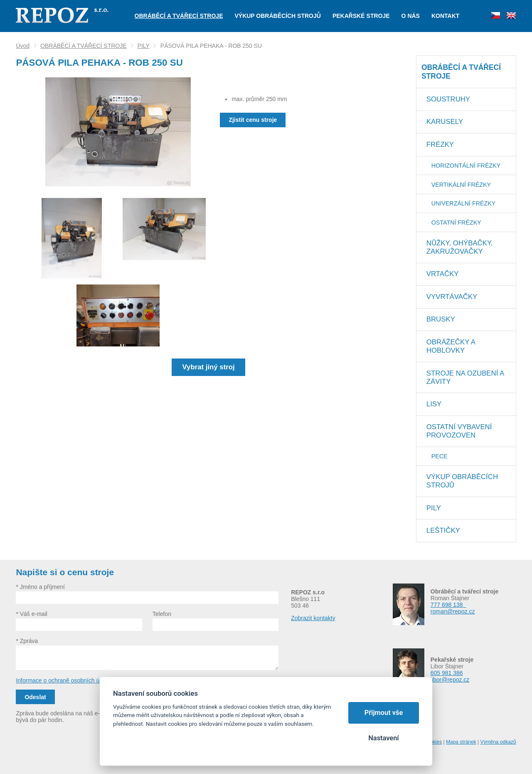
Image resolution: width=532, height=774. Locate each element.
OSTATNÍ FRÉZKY (456, 223)
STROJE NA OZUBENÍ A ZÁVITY (465, 377)
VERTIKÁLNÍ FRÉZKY (461, 185)
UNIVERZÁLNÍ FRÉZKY (464, 203)
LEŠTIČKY (443, 530)
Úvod (23, 46)
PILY (144, 46)
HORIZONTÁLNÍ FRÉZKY (466, 166)
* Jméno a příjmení (40, 587)
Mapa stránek (461, 742)
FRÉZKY (440, 145)
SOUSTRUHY (448, 99)
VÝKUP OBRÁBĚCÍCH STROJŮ (462, 481)
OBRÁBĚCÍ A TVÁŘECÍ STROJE (83, 46)
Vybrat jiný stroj (209, 367)
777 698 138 (448, 605)
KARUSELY (445, 122)
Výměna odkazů (498, 742)
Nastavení (383, 738)
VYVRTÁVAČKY (452, 297)
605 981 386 (447, 673)
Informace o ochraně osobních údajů (63, 680)
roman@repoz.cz (453, 611)
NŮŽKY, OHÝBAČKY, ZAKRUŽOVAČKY (460, 247)
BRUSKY (441, 319)
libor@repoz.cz (450, 680)
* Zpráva (27, 641)
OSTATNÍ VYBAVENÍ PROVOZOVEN (459, 431)
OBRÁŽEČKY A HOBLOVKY (451, 346)
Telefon (162, 614)
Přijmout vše (384, 713)
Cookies (433, 742)
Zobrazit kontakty (313, 618)
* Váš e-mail (31, 614)
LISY (434, 404)
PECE (440, 456)
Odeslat (35, 697)
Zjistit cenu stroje (253, 120)
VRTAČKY (443, 274)
